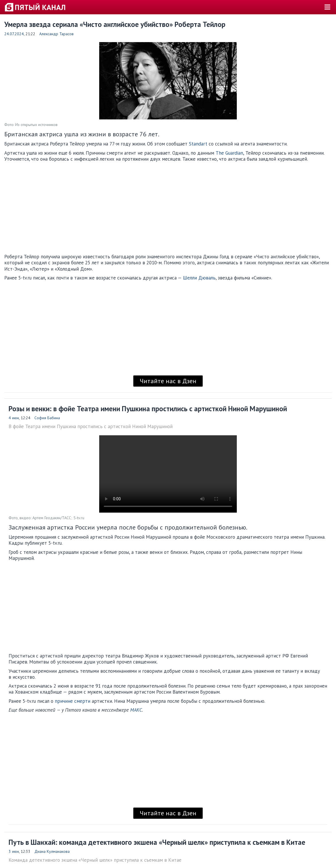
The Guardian (229, 153)
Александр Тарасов (56, 34)
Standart (198, 144)
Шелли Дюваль (199, 278)
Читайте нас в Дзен (168, 381)
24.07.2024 (14, 34)
